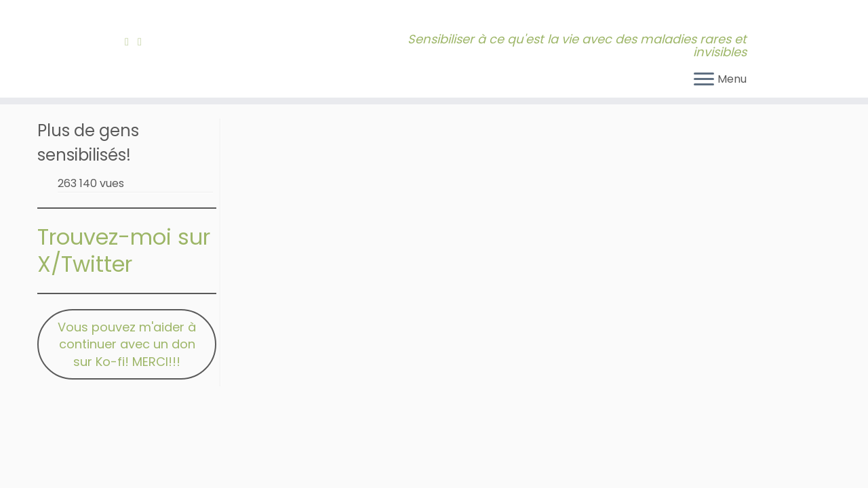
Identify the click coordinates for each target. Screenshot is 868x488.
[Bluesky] (155, 42)
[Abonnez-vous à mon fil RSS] (131, 42)
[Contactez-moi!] (144, 42)
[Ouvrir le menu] (704, 80)
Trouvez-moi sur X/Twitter (124, 250)
